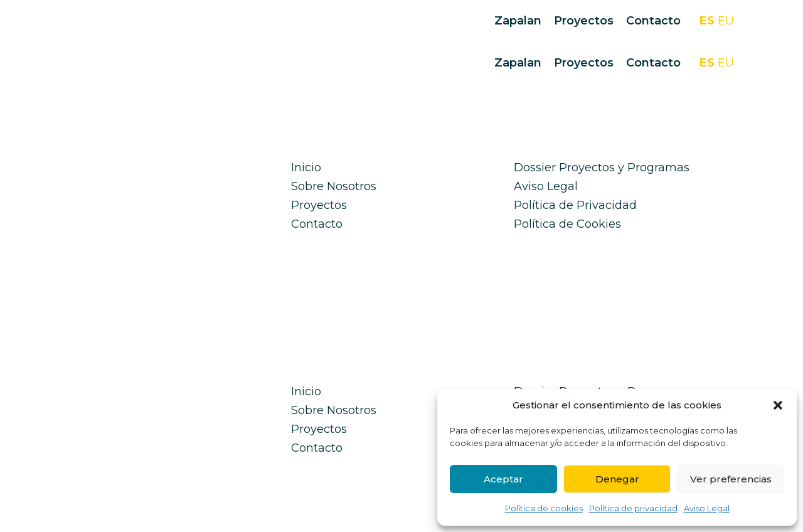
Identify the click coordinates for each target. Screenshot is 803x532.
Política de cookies (544, 508)
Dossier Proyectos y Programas (602, 168)
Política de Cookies (567, 224)
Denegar (617, 479)
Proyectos (584, 21)
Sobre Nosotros (334, 186)
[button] (778, 405)
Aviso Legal (707, 508)
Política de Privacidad (575, 205)
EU (726, 21)
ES (707, 21)
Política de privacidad (633, 508)
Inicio (306, 168)
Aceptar (503, 479)
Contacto (653, 21)
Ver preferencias (731, 479)
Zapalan (518, 21)
